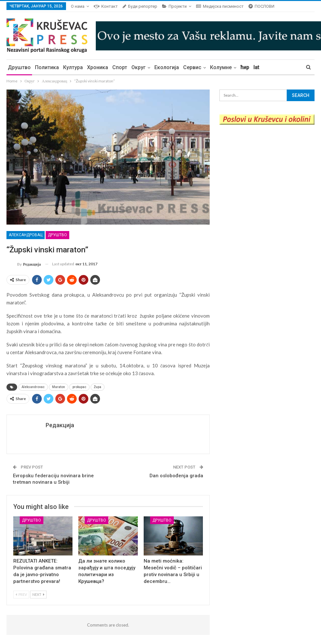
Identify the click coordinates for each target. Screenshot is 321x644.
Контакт (106, 6)
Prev (21, 594)
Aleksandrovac (33, 387)
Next (38, 594)
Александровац (26, 235)
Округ (138, 67)
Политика (47, 67)
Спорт (120, 67)
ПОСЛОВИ (261, 6)
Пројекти (174, 6)
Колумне (221, 67)
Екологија (167, 67)
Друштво (19, 67)
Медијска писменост (220, 6)
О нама (78, 6)
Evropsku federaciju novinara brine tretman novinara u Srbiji (53, 479)
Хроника (98, 67)
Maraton (59, 387)
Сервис (192, 67)
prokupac (79, 387)
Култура (73, 67)
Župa (98, 387)
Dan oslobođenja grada (176, 476)
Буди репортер (140, 6)
